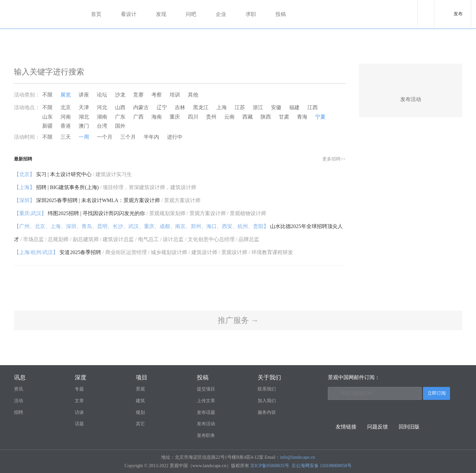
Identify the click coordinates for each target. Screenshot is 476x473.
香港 (66, 126)
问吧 (191, 14)
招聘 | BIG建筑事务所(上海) (105, 187)
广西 (138, 117)
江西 (313, 107)
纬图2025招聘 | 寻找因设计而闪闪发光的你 (140, 213)
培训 (175, 95)
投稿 (281, 14)
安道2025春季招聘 (154, 252)
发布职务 (206, 435)
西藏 (248, 117)
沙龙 (120, 95)
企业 (221, 14)
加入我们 (267, 401)
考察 (157, 95)
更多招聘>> (334, 159)
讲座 (84, 95)
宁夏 (320, 117)
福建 (294, 107)
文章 (79, 401)
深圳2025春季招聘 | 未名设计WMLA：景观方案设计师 (107, 200)
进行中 (175, 137)
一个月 (105, 137)
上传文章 (206, 401)
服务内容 (267, 412)
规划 (140, 412)
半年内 (151, 137)
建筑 (140, 401)
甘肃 (284, 117)
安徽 (276, 107)
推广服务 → (238, 320)
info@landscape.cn (297, 457)
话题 (79, 424)
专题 (79, 389)
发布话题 (206, 412)
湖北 (84, 117)
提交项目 (206, 389)
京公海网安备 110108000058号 (322, 466)
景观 (140, 389)
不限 (47, 95)
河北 (102, 107)
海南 (157, 117)
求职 (251, 14)
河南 (66, 117)
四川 (193, 117)
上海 (222, 107)
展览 (66, 95)
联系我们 (267, 389)
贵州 (211, 117)
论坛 (102, 95)
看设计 (129, 14)
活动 (19, 401)
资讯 (19, 389)
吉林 (180, 107)
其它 (140, 424)
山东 (47, 117)
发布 (458, 14)
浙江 (258, 107)
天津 (84, 107)
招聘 (19, 412)
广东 (120, 117)
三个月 (128, 137)
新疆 (47, 126)
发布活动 (206, 424)
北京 (66, 107)
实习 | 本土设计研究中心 (73, 174)
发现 (161, 14)
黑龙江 (201, 107)
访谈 (79, 412)
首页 (96, 14)
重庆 (175, 117)
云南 (229, 117)
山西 (120, 107)
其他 (193, 95)
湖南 (102, 117)
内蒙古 (141, 107)
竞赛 (138, 95)
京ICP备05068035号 (270, 466)
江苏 (240, 107)
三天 (66, 137)
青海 (302, 117)
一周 (84, 137)
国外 (120, 126)
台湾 (102, 126)
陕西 (266, 117)
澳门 (84, 126)
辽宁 (162, 107)
